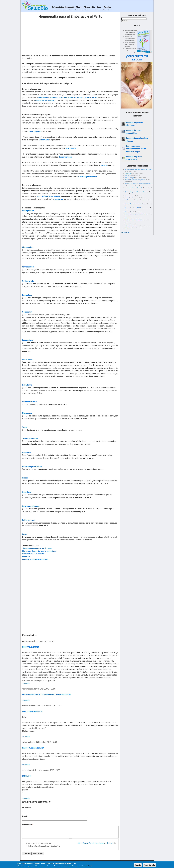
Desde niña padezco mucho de (134, 204)
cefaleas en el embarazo (32, 711)
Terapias (107, 8)
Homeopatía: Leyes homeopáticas (133, 132)
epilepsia (127, 218)
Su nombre (27, 808)
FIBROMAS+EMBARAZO (31, 647)
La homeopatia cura (131, 226)
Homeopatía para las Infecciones (134, 124)
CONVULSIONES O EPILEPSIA (133, 220)
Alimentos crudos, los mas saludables (136, 214)
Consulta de (128, 196)
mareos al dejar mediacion (33, 748)
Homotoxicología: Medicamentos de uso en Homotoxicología (136, 149)
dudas (127, 228)
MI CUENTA (125, 232)
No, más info (149, 865)
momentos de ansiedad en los (134, 188)
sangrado (26, 776)
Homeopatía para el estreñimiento (134, 158)
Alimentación (89, 8)
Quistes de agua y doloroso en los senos (137, 192)
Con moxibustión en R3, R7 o (133, 208)
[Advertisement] (41, 35)
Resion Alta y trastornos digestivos (135, 180)
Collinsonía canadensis (48, 97)
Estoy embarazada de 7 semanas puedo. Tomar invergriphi (46, 695)
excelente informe (130, 198)
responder (26, 683)
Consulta (127, 212)
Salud (99, 8)
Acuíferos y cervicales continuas (134, 200)
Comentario (28, 825)
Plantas (79, 8)
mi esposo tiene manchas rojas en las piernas (138, 170)
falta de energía (129, 178)
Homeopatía (69, 8)
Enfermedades (58, 8)
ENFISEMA (128, 174)
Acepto (138, 865)
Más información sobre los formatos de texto (96, 843)
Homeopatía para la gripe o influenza (137, 139)
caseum (127, 176)
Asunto (25, 816)
